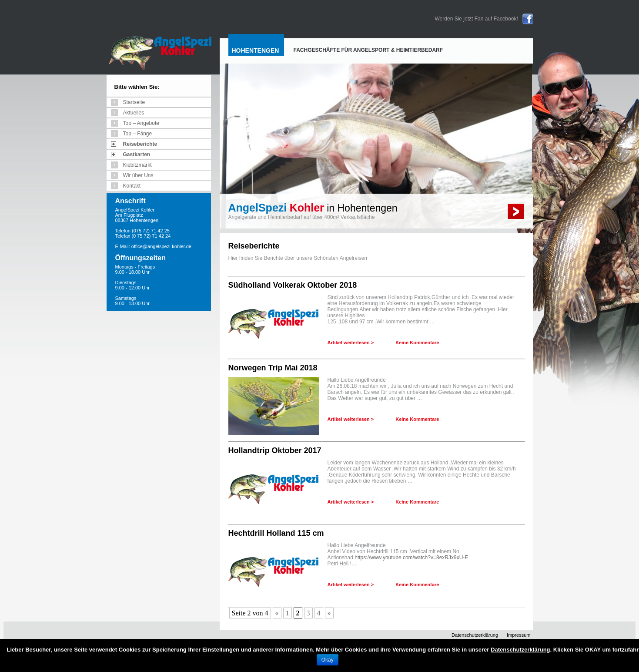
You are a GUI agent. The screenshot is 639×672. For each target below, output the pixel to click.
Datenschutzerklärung (475, 635)
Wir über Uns (138, 175)
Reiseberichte (140, 144)
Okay (328, 660)
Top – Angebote (141, 123)
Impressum (519, 635)
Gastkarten (137, 155)
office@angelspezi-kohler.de (161, 246)
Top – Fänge (138, 134)
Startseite (134, 102)
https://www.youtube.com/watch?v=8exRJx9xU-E (411, 558)
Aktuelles (134, 113)
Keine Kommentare (417, 343)
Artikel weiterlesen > (351, 343)
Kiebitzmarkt (137, 165)
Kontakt (132, 186)
